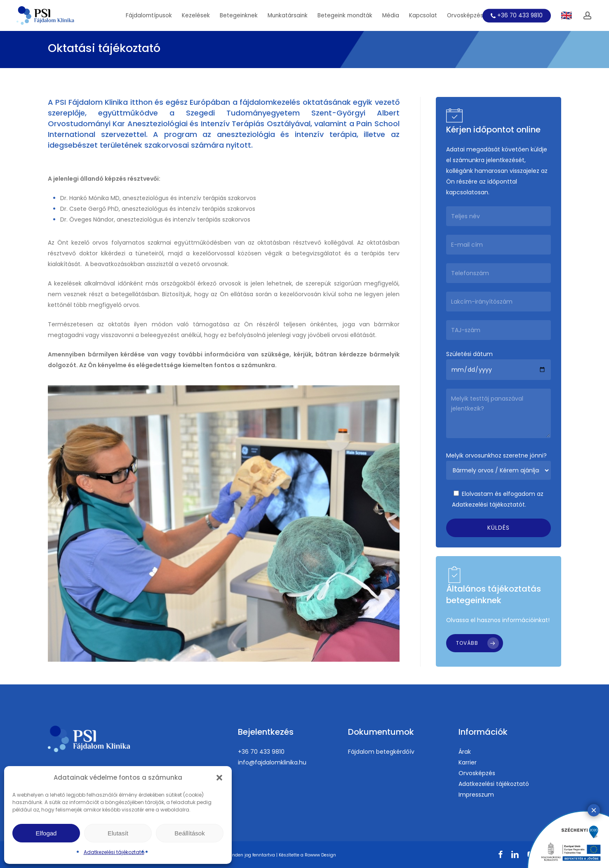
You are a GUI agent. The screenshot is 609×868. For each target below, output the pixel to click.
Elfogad (46, 833)
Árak (465, 752)
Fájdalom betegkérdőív (381, 752)
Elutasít (118, 833)
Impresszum (476, 795)
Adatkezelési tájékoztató (114, 852)
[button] (219, 778)
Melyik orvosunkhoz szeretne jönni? (498, 466)
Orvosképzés (477, 773)
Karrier (468, 762)
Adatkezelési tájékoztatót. (489, 505)
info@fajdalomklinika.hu (272, 762)
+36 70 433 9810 (261, 752)
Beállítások (189, 833)
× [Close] (594, 239)
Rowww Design (320, 855)
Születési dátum (498, 365)
